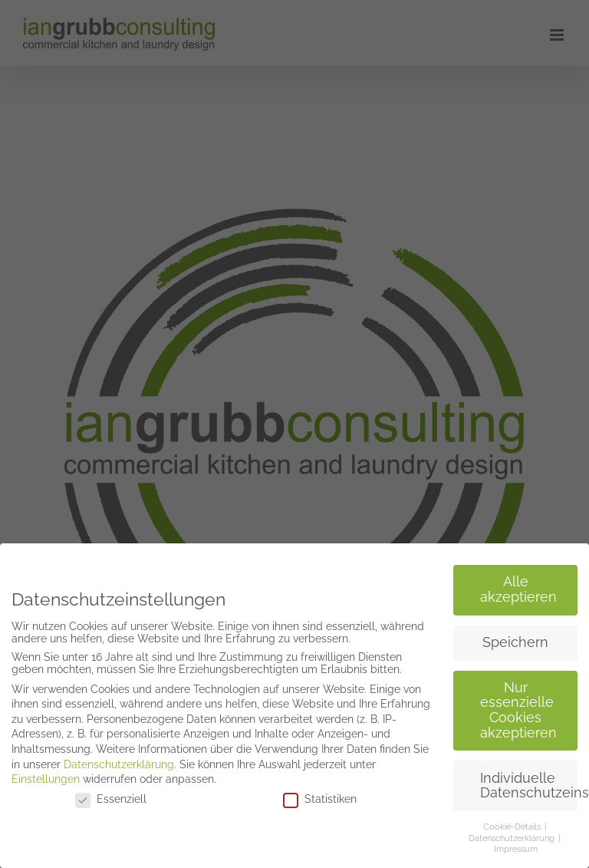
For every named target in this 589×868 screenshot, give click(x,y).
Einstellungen (46, 776)
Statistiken (320, 795)
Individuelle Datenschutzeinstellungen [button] (529, 782)
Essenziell (111, 795)
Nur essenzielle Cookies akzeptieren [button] (518, 706)
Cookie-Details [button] (513, 823)
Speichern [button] (515, 639)
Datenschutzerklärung (119, 761)
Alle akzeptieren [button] (518, 586)
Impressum (516, 846)
